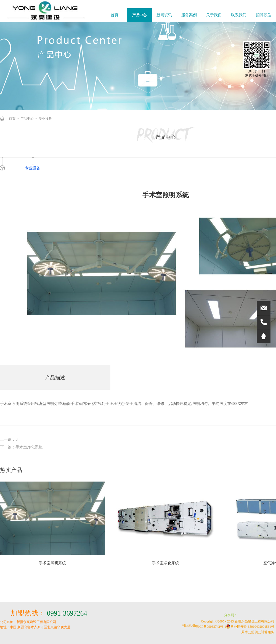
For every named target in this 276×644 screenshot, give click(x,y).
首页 (115, 15)
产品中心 (27, 119)
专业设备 (45, 119)
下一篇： (21, 447)
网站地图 (187, 626)
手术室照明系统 (52, 563)
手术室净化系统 (166, 563)
